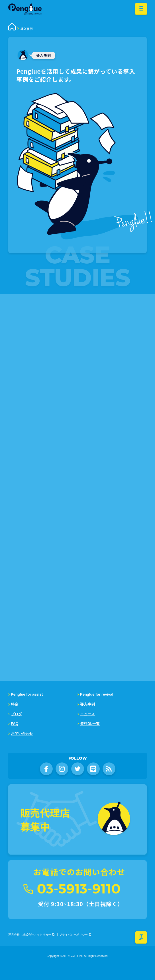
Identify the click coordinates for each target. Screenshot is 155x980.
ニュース (87, 714)
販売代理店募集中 (45, 819)
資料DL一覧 (90, 724)
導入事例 (87, 704)
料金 (15, 704)
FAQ (15, 724)
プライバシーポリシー (74, 935)
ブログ (16, 714)
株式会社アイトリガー (37, 935)
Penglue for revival (97, 694)
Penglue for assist (27, 694)
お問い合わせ (22, 734)
